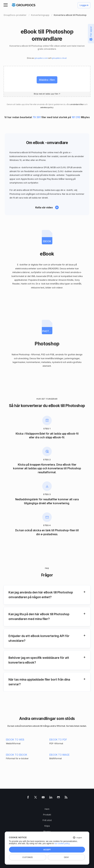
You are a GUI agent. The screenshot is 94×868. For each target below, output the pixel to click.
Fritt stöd (47, 820)
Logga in (84, 5)
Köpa (47, 826)
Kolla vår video (44, 207)
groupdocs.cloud (59, 58)
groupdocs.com (41, 58)
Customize (28, 857)
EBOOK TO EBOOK (17, 755)
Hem (47, 809)
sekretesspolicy (47, 107)
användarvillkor (77, 104)
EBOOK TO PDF (58, 740)
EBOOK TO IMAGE (59, 755)
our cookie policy (62, 843)
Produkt (47, 815)
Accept (47, 850)
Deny (66, 857)
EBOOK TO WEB (15, 740)
